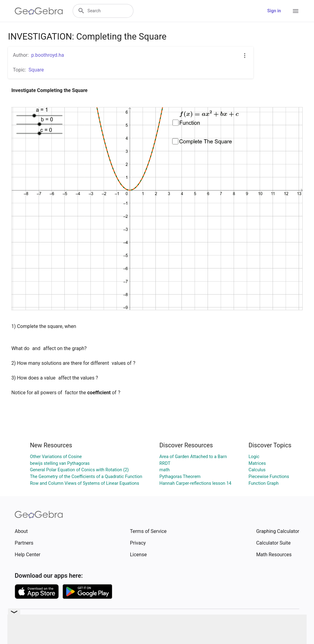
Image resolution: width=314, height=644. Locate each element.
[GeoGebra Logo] (39, 11)
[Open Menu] (296, 11)
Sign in (274, 11)
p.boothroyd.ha (48, 55)
